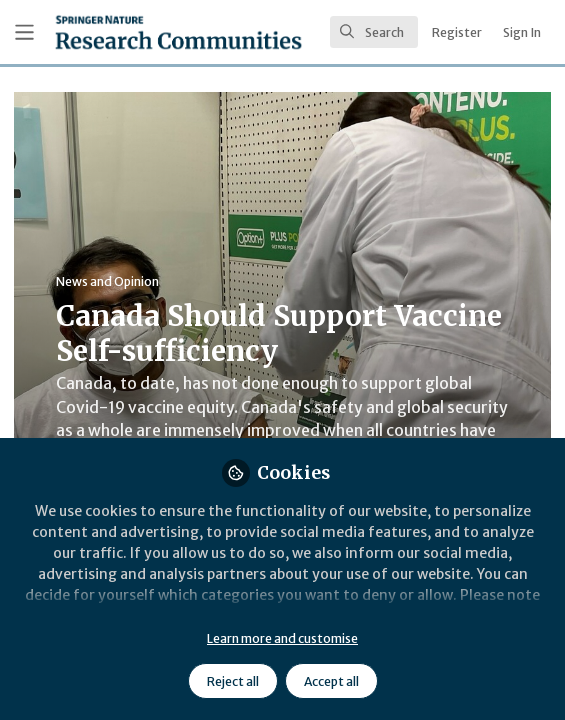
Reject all (233, 681)
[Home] (178, 32)
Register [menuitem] (457, 32)
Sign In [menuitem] (522, 32)
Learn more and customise (282, 638)
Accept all (331, 681)
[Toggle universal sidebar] (24, 32)
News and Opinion (107, 281)
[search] (374, 32)
